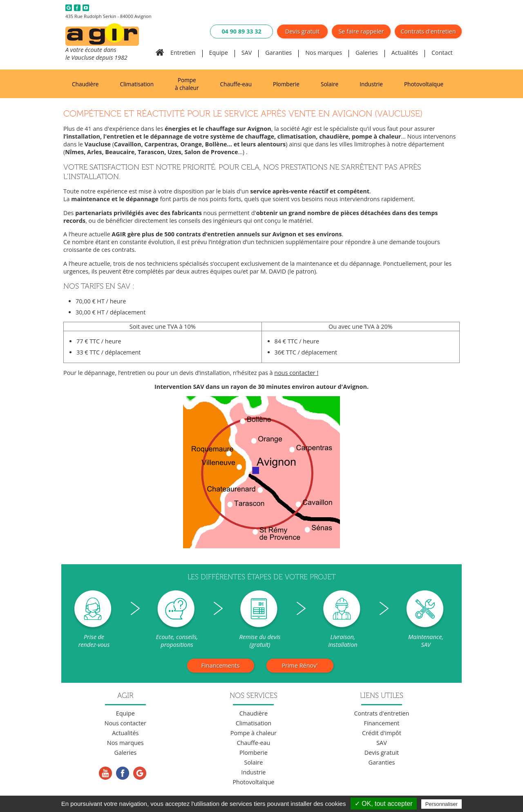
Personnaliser (442, 804)
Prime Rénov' (299, 665)
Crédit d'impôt (382, 733)
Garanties (278, 53)
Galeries (367, 53)
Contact (442, 53)
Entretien (183, 53)
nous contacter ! (296, 373)
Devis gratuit (302, 31)
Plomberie (286, 84)
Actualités (405, 53)
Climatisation (137, 84)
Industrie (371, 84)
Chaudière (85, 84)
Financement (381, 723)
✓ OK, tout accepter (384, 804)
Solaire (330, 84)
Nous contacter (125, 723)
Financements (221, 665)
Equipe (219, 53)
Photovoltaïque (424, 84)
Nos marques (324, 53)
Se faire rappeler (361, 31)
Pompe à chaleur (187, 84)
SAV (247, 53)
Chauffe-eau (236, 84)
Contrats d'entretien (428, 31)
